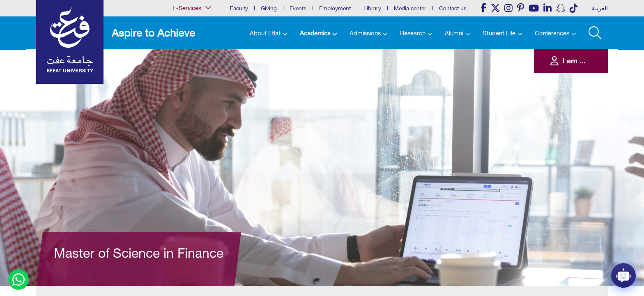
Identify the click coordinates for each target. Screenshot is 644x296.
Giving (269, 8)
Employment (335, 8)
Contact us (453, 8)
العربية (600, 8)
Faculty (239, 8)
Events (298, 8)
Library (372, 8)
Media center (410, 8)
